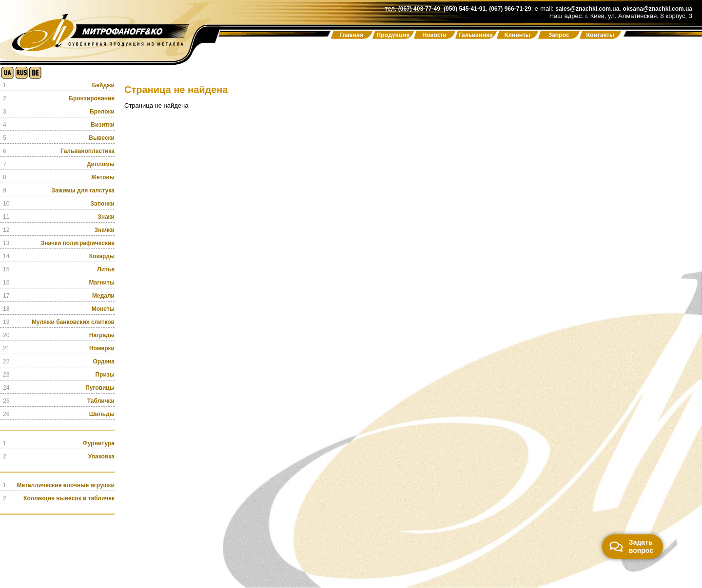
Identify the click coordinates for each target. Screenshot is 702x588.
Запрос (559, 35)
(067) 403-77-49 (419, 9)
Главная (351, 35)
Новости (434, 35)
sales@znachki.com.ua (587, 9)
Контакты (600, 35)
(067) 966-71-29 (510, 9)
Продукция (393, 35)
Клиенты (517, 35)
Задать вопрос (631, 546)
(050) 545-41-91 (465, 9)
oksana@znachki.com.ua (658, 9)
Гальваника (476, 35)
